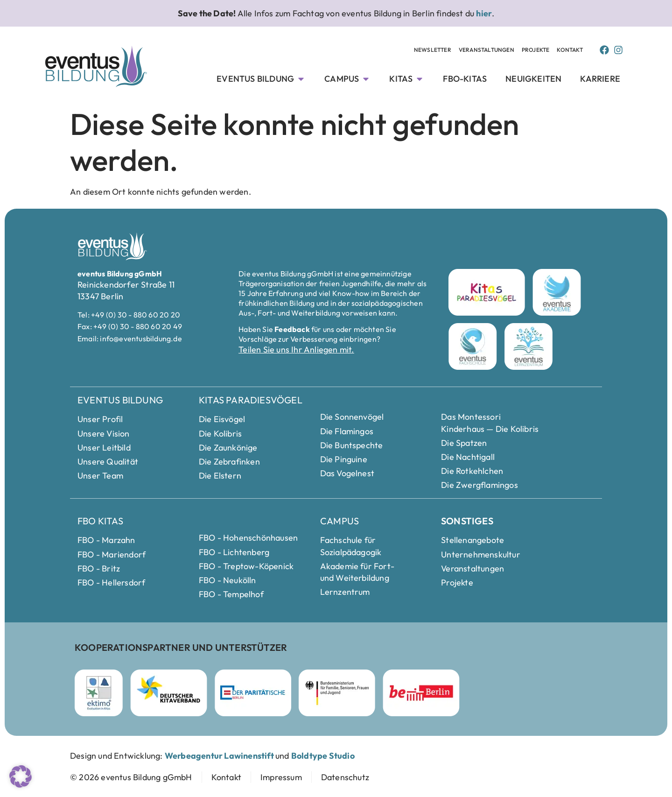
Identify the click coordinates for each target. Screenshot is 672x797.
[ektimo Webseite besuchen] (99, 693)
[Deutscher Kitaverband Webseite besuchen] (169, 693)
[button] (21, 776)
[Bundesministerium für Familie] (337, 693)
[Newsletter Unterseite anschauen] (433, 50)
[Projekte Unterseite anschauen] (536, 50)
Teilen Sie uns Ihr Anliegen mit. (296, 349)
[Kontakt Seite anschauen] (570, 50)
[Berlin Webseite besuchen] (421, 693)
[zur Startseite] (131, 777)
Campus (339, 521)
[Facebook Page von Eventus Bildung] (604, 50)
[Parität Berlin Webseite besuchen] (253, 693)
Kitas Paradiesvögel (251, 400)
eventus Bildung (120, 400)
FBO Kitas (100, 521)
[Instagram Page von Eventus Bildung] (618, 50)
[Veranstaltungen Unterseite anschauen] (486, 50)
